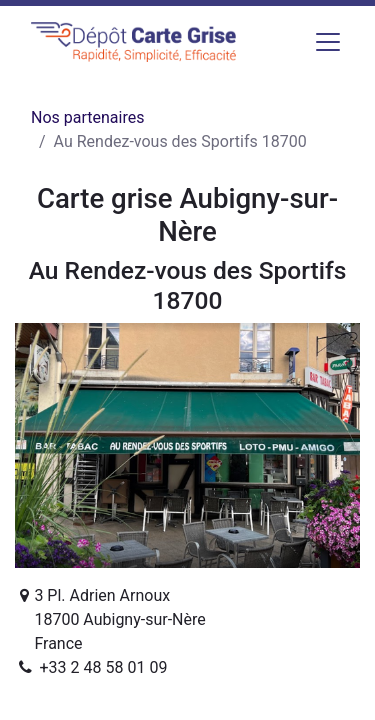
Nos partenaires (87, 117)
